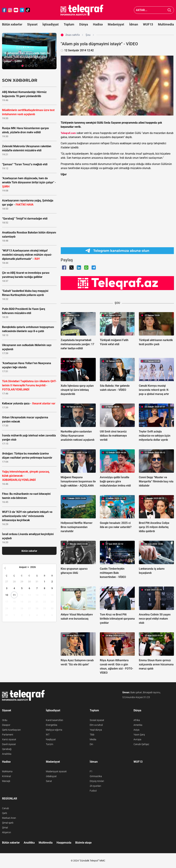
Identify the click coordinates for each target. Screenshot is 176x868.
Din (91, 744)
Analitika (7, 754)
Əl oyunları (95, 786)
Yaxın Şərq (139, 735)
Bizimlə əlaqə (83, 843)
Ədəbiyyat (51, 776)
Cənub (5, 808)
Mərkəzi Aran (9, 818)
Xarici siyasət (9, 739)
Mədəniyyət (116, 24)
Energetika (52, 725)
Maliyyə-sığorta (54, 730)
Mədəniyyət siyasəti (56, 771)
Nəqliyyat (51, 739)
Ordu (5, 720)
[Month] (24, 567)
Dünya (84, 24)
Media (93, 739)
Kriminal (6, 776)
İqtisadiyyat (51, 24)
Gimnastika (96, 776)
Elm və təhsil (96, 725)
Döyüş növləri (97, 781)
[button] (23, 66)
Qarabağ (7, 749)
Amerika (138, 725)
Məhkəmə (7, 771)
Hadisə (98, 24)
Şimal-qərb (8, 823)
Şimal (5, 828)
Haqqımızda (64, 843)
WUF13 (148, 24)
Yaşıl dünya (96, 730)
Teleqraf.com (68, 133)
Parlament (8, 735)
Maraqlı (6, 781)
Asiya (136, 730)
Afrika (137, 720)
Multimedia (166, 24)
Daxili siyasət (9, 744)
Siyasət (32, 24)
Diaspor (6, 725)
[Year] (35, 567)
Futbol (93, 791)
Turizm (49, 744)
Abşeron (7, 832)
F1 (91, 771)
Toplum (69, 24)
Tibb (92, 735)
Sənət (49, 781)
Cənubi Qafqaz (141, 744)
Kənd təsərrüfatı (54, 720)
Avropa (137, 739)
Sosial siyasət (97, 720)
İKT (48, 735)
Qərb (5, 813)
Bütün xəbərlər (12, 24)
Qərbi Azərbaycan (11, 730)
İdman (134, 24)
